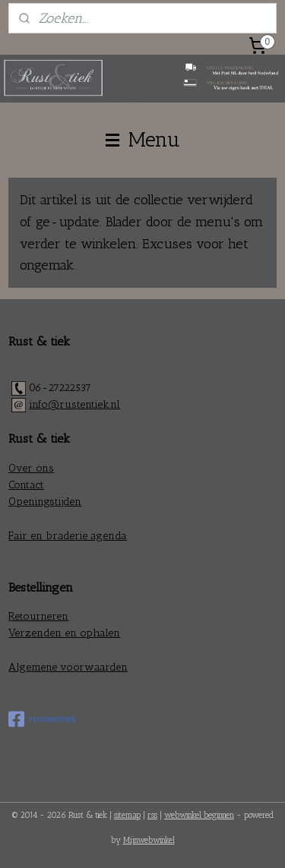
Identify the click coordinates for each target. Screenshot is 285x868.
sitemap (127, 815)
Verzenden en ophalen (64, 633)
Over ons (31, 468)
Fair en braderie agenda (68, 536)
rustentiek (42, 719)
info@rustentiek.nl (74, 404)
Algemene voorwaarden (68, 667)
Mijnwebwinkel (149, 840)
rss (152, 815)
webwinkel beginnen (199, 815)
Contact (26, 485)
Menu (143, 140)
